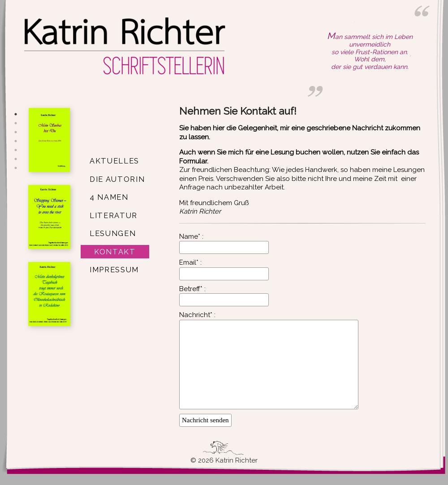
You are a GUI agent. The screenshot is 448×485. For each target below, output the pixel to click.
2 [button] (16, 123)
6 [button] (16, 159)
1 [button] (16, 114)
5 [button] (16, 150)
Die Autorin (117, 179)
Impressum (114, 270)
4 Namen (109, 197)
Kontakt (115, 252)
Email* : (190, 262)
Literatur (114, 215)
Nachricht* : (197, 315)
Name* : (191, 236)
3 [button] (16, 132)
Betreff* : (192, 289)
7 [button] (16, 168)
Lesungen (113, 233)
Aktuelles (114, 161)
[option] (49, 142)
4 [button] (16, 141)
